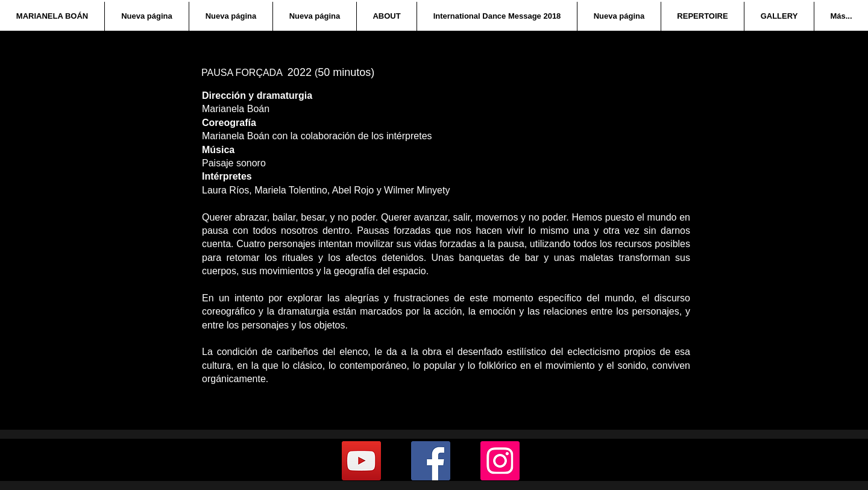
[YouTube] (361, 461)
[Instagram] (500, 461)
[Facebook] (431, 461)
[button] (386, 16)
